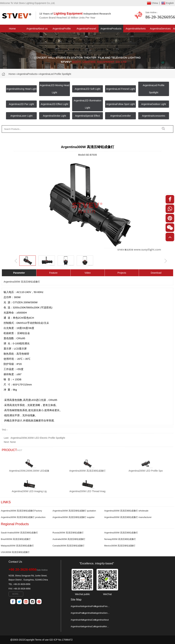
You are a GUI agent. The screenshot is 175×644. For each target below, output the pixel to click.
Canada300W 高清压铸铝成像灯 (68, 546)
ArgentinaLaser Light (21, 116)
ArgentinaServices (160, 29)
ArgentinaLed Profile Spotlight (55, 74)
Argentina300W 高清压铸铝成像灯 (121, 533)
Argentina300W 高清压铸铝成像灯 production (23, 517)
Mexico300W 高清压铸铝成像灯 (120, 546)
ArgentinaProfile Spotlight (62, 30)
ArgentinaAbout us (37, 29)
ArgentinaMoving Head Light (21, 89)
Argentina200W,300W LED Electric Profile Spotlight (38, 438)
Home (12, 29)
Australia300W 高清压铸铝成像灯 (69, 539)
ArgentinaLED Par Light (21, 104)
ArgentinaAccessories (154, 116)
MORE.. (16, 594)
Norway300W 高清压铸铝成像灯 (120, 539)
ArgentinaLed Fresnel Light (120, 89)
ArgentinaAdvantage (78, 627)
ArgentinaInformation (78, 620)
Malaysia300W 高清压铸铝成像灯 (17, 546)
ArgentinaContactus (90, 620)
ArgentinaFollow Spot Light (121, 104)
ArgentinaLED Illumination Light (87, 104)
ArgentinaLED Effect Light (54, 104)
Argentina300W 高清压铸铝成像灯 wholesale (126, 511)
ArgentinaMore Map (102, 627)
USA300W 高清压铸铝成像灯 (15, 552)
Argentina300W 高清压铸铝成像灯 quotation (74, 511)
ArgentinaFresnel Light (86, 30)
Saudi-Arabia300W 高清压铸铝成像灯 (19, 533)
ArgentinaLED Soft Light (87, 89)
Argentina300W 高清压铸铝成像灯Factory (21, 511)
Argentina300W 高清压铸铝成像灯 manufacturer (128, 517)
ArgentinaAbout (102, 620)
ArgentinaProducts (111, 29)
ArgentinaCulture (90, 627)
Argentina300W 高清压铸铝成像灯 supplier (73, 517)
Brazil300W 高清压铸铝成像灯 (16, 539)
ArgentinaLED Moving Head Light (55, 89)
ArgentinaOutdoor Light (154, 104)
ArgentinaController (121, 116)
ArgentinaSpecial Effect (87, 116)
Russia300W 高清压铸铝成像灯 (68, 533)
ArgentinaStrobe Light (54, 116)
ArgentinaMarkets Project (136, 30)
